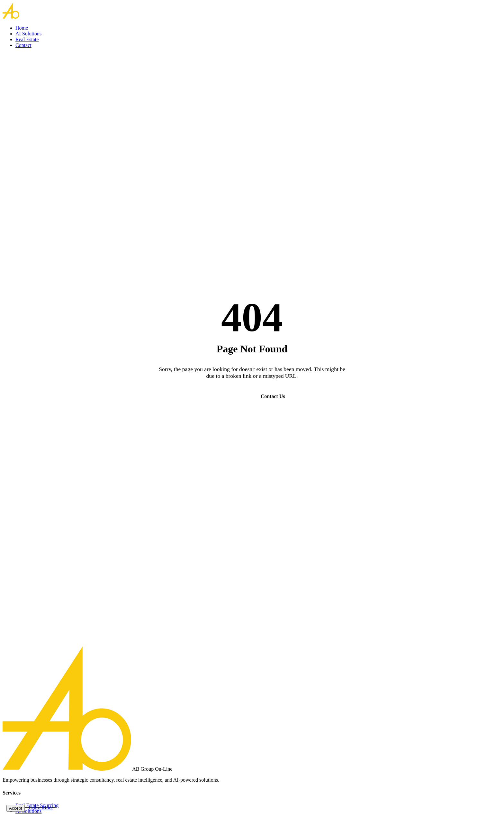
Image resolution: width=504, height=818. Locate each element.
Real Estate (27, 39)
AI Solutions (28, 34)
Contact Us (273, 396)
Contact (23, 45)
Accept (16, 808)
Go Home (229, 396)
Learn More (41, 808)
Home (22, 28)
